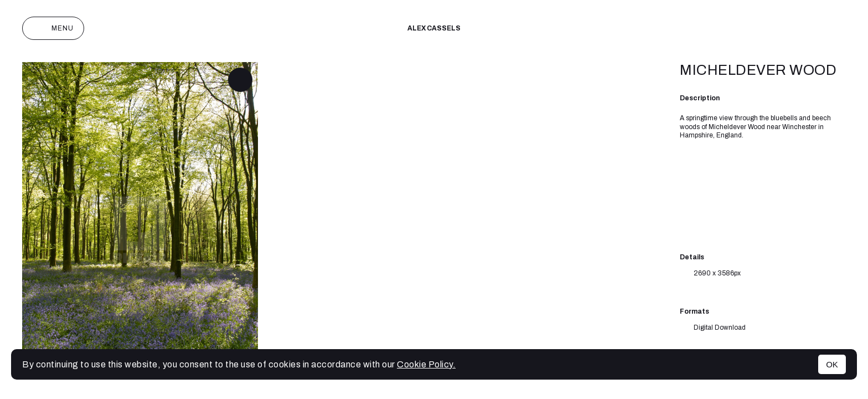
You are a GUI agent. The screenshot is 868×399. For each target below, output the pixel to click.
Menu (53, 28)
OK (832, 364)
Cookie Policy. (426, 364)
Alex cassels (434, 28)
